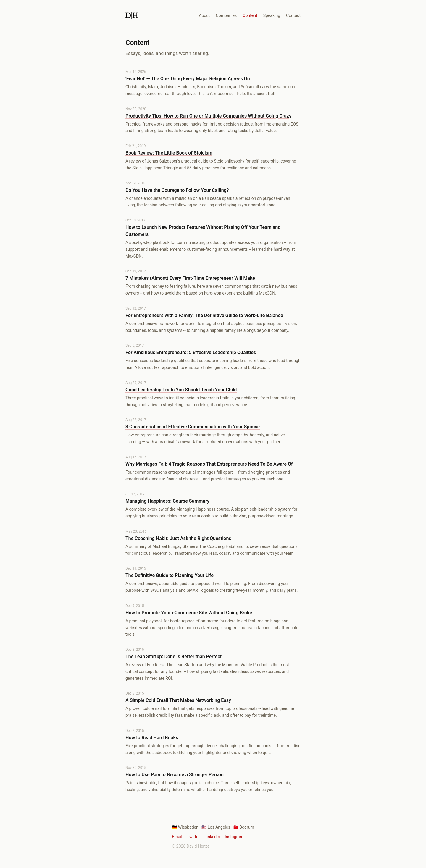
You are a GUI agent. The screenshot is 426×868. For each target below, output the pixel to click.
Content (250, 15)
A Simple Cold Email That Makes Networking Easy (178, 700)
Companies (226, 15)
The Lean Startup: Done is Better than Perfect (174, 656)
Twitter (193, 837)
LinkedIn (212, 837)
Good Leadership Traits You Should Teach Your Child (181, 390)
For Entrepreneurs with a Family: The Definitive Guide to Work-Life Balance (204, 315)
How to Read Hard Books (152, 738)
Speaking (272, 15)
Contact (293, 15)
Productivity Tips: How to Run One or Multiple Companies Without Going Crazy (208, 116)
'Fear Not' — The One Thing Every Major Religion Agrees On (188, 79)
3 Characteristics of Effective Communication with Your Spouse (193, 427)
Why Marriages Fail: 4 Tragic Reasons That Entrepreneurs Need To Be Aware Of (209, 464)
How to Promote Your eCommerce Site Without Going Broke (189, 613)
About (204, 15)
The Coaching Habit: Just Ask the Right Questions (178, 538)
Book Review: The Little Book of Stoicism (169, 153)
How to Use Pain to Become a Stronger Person (175, 775)
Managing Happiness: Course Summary (167, 501)
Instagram (234, 837)
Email (177, 837)
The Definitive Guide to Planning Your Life (170, 575)
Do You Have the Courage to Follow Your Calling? (177, 190)
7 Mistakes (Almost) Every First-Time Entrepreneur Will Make (190, 278)
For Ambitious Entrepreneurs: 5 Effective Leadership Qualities (191, 352)
